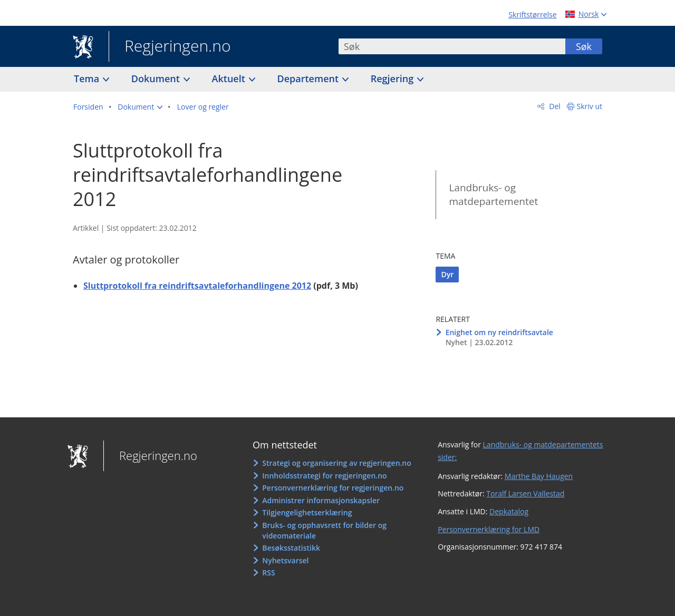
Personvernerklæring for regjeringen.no (333, 488)
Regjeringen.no (170, 47)
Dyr (447, 274)
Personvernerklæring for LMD (489, 529)
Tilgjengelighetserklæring (307, 512)
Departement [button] (309, 79)
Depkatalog (509, 511)
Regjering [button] (393, 79)
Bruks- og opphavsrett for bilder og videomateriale (324, 530)
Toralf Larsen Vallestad (525, 493)
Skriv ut (590, 106)
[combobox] (452, 46)
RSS (268, 573)
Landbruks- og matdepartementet (493, 195)
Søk (584, 46)
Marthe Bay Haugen (539, 476)
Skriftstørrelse (532, 14)
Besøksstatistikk (291, 548)
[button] (140, 107)
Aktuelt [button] (230, 79)
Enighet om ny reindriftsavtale (499, 332)
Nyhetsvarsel (285, 560)
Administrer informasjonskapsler (321, 500)
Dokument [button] (157, 79)
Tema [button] (88, 79)
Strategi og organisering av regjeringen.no (337, 463)
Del (554, 106)
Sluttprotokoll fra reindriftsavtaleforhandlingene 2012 (197, 286)
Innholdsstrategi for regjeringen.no (324, 476)
